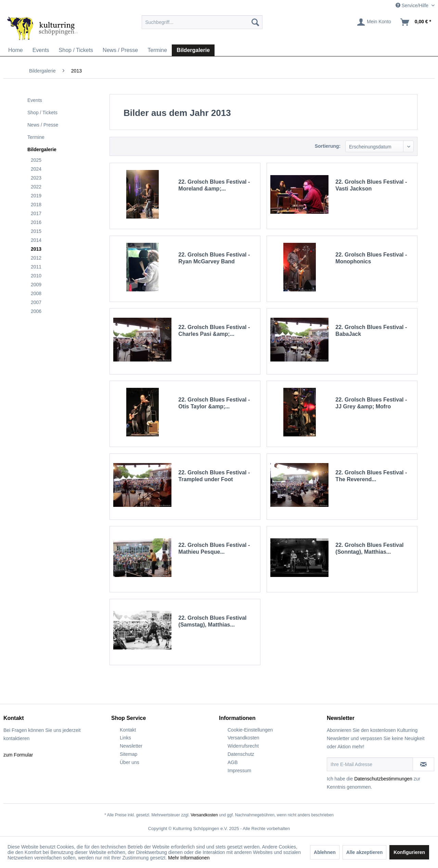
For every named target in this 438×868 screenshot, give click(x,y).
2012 (36, 258)
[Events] (41, 50)
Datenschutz (241, 754)
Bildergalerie (42, 149)
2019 (36, 196)
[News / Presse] (120, 50)
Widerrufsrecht (243, 746)
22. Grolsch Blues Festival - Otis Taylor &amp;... (214, 403)
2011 (36, 267)
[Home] (16, 50)
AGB (233, 762)
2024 (36, 169)
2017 (36, 213)
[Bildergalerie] (193, 50)
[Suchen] (255, 22)
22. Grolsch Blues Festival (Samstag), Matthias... (212, 621)
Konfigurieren (409, 852)
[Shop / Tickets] (76, 50)
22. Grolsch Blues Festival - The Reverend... (371, 476)
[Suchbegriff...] (202, 22)
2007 (36, 302)
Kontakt (128, 730)
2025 (36, 160)
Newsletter (131, 746)
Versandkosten (243, 738)
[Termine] (157, 50)
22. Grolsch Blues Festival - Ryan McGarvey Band (214, 258)
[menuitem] (202, 22)
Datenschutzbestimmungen (383, 779)
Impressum (239, 771)
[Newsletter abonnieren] (423, 764)
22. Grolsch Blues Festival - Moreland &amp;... (214, 185)
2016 (36, 222)
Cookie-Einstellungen (250, 730)
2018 (36, 205)
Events (35, 100)
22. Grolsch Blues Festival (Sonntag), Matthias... (369, 548)
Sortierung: (328, 146)
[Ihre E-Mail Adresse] (370, 764)
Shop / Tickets (42, 113)
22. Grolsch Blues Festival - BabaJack (371, 331)
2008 (36, 293)
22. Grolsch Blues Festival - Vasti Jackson (371, 185)
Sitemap (128, 754)
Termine (36, 137)
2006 (36, 311)
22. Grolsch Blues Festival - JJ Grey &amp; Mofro (371, 403)
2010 (36, 276)
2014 (36, 240)
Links (125, 738)
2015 (36, 231)
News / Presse (43, 125)
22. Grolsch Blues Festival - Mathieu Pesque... (214, 548)
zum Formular (18, 755)
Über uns (130, 762)
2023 (36, 178)
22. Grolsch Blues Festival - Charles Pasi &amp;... (214, 331)
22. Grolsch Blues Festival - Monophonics (371, 258)
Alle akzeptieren (365, 852)
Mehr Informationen (189, 858)
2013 (36, 249)
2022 (36, 187)
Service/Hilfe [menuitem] (413, 5)
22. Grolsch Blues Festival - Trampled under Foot (214, 476)
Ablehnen (325, 852)
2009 (36, 285)
